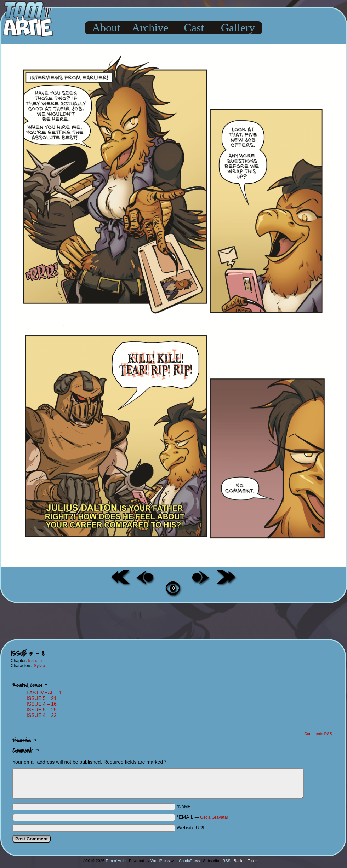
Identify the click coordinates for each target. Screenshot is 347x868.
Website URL (191, 828)
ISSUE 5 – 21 (42, 698)
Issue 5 (35, 661)
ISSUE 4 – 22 (42, 715)
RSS (226, 861)
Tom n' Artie (116, 861)
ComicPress (189, 861)
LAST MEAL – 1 (44, 693)
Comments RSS (318, 734)
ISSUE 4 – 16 (42, 704)
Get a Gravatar (214, 817)
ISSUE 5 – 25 (42, 710)
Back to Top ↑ (245, 861)
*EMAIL (203, 817)
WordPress (160, 861)
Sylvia (39, 666)
